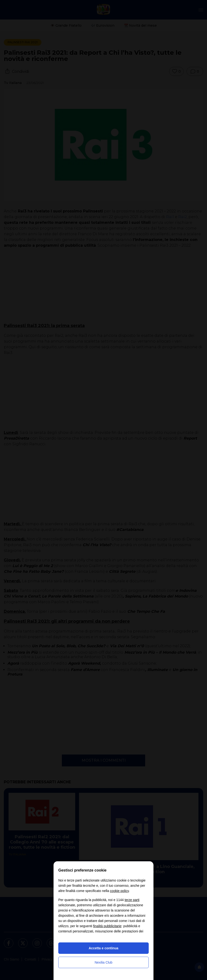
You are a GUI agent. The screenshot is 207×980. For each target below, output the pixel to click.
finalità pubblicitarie (107, 926)
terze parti (132, 900)
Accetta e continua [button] (103, 948)
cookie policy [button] (119, 891)
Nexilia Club (104, 962)
